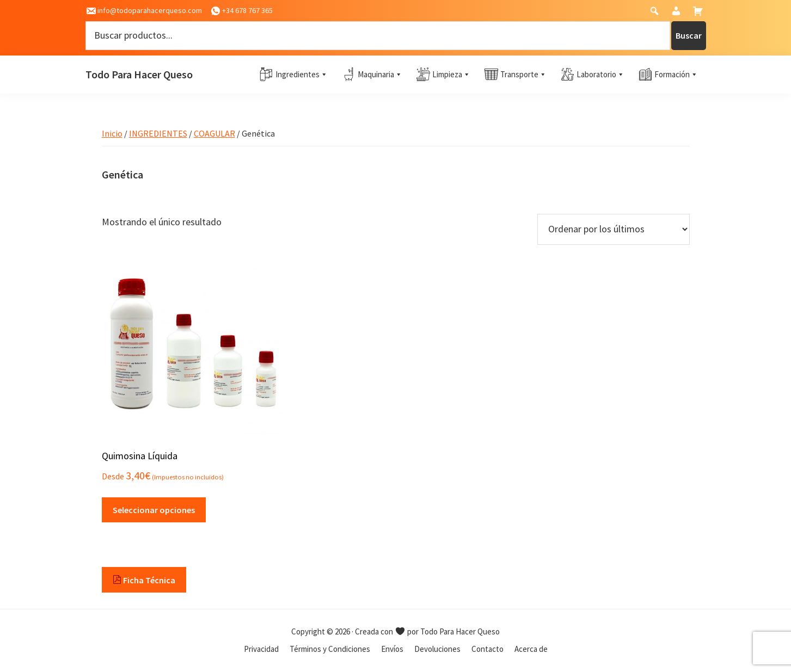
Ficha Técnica (144, 580)
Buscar (689, 35)
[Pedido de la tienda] (614, 229)
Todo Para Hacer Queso (139, 74)
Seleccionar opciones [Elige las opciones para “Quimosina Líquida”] (154, 510)
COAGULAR (214, 133)
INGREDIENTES (158, 133)
